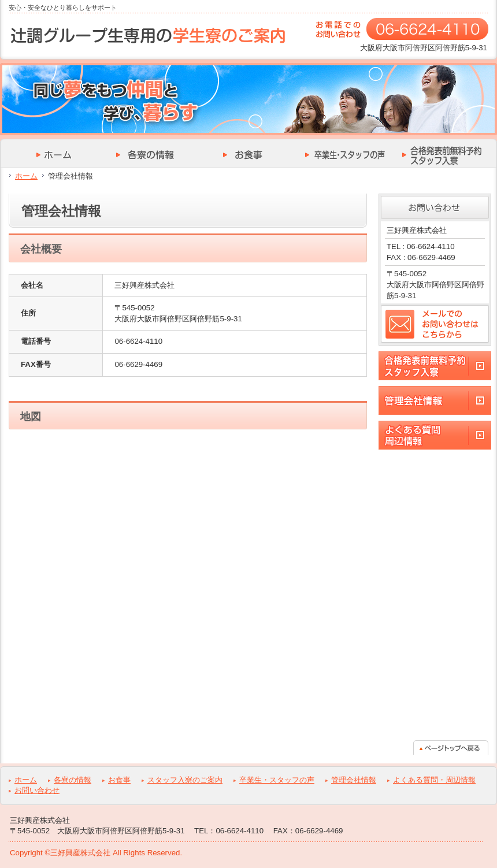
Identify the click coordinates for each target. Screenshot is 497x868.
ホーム (26, 176)
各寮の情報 (73, 780)
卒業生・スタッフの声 (277, 780)
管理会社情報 (354, 780)
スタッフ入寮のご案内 (185, 780)
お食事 (119, 780)
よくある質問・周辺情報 (434, 780)
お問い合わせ (37, 790)
